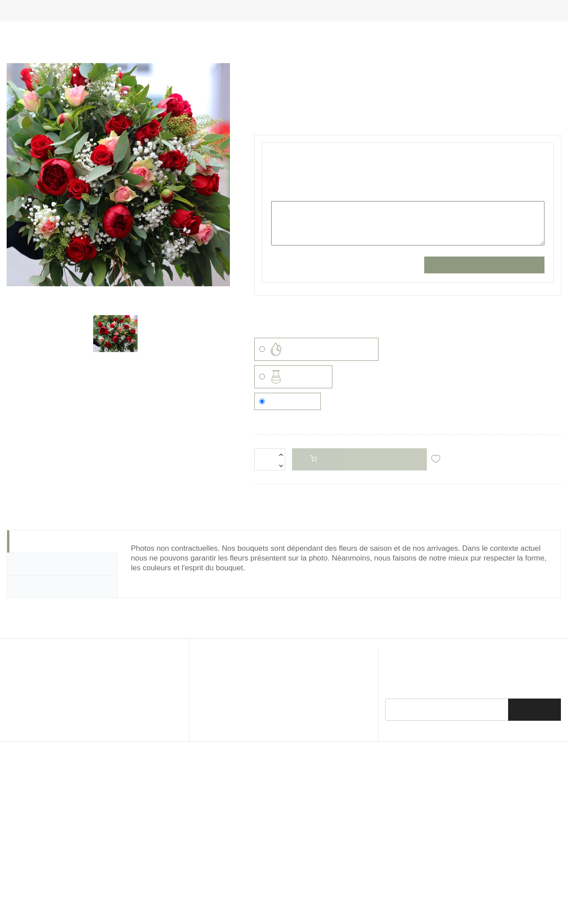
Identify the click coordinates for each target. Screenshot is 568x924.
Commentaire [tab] (40, 660)
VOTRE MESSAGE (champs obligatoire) (327, 280)
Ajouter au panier (357, 420)
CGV (209, 833)
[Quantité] (270, 420)
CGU (186, 833)
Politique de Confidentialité (319, 833)
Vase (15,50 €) (293, 545)
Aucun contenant (288, 569)
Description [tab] (36, 615)
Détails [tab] (28, 637)
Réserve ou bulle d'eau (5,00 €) (316, 517)
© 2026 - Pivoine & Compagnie (238, 848)
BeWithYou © (354, 848)
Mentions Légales (248, 833)
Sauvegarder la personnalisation (484, 351)
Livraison (376, 833)
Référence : (271, 166)
